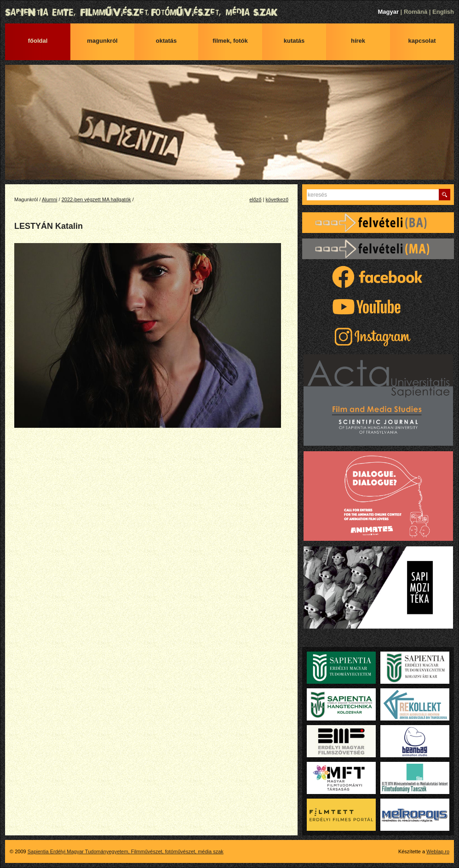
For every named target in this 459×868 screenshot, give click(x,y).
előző (255, 199)
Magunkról (102, 41)
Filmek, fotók (230, 41)
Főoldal (38, 41)
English (443, 12)
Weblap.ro (438, 851)
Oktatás (166, 41)
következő (277, 199)
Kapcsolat (422, 41)
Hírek (358, 41)
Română (416, 12)
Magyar (388, 12)
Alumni (50, 199)
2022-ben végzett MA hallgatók (96, 199)
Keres (445, 195)
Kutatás (294, 41)
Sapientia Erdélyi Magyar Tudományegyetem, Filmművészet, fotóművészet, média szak (229, 12)
